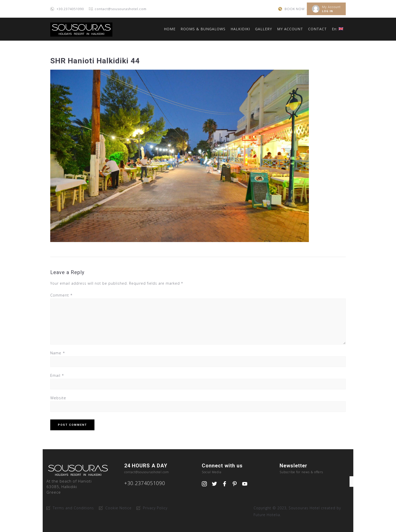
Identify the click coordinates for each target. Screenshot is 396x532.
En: (338, 29)
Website (58, 398)
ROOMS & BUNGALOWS (203, 29)
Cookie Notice (118, 508)
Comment (61, 295)
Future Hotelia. (267, 515)
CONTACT (317, 29)
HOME (170, 29)
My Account (331, 7)
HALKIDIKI (240, 29)
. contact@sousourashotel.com (120, 9)
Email (57, 375)
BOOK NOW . (296, 9)
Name (58, 353)
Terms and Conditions (73, 508)
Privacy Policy (155, 508)
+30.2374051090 (70, 9)
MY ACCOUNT (290, 29)
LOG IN (327, 11)
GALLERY (264, 29)
